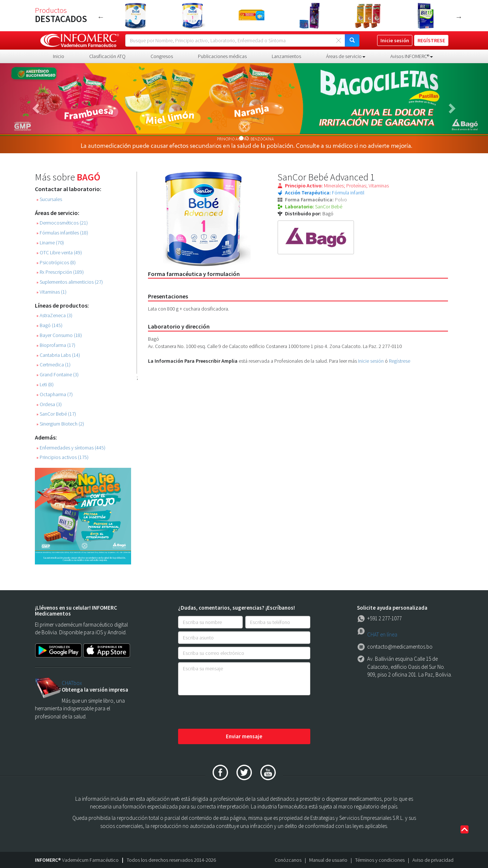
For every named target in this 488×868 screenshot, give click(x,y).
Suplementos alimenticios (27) (70, 282)
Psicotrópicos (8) (56, 263)
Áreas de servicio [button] (346, 56)
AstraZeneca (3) (54, 315)
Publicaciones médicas (222, 56)
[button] (37, 108)
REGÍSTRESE (431, 40)
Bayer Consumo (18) (59, 335)
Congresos (162, 56)
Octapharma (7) (55, 394)
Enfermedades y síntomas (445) (71, 448)
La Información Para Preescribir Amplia (193, 361)
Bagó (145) (49, 325)
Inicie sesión (371, 361)
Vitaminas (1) (51, 292)
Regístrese (400, 361)
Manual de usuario (328, 860)
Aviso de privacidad (433, 860)
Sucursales (49, 199)
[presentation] (234, 713)
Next (459, 17)
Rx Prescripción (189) (60, 272)
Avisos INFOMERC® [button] (412, 56)
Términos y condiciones (380, 860)
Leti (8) (45, 385)
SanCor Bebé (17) (56, 414)
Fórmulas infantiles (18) (62, 233)
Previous (101, 17)
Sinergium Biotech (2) (60, 424)
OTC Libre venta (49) (59, 253)
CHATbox (72, 683)
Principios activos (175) (62, 457)
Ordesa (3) (49, 404)
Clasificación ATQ (107, 56)
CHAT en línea (382, 634)
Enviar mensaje (244, 736)
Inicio (59, 56)
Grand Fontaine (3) (57, 375)
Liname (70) (50, 243)
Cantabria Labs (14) (58, 355)
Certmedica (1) (53, 365)
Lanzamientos (286, 56)
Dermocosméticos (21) (62, 223)
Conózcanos (288, 860)
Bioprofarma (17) (56, 345)
